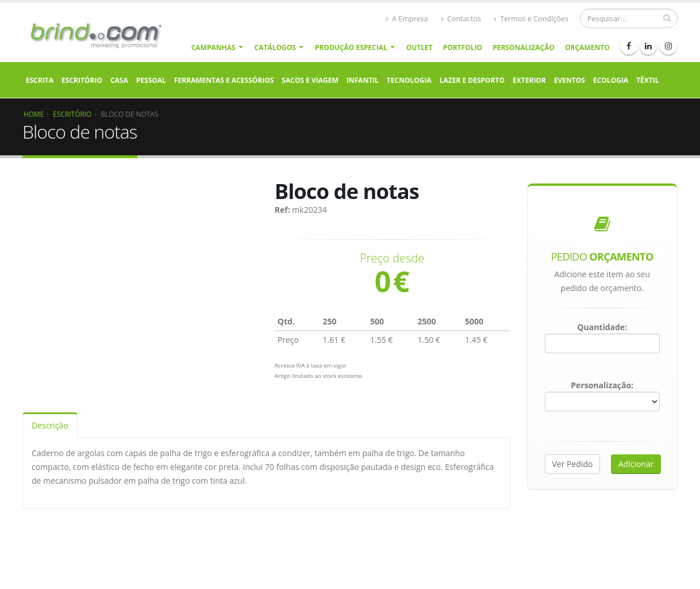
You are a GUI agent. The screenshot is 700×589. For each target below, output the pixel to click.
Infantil (363, 80)
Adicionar (636, 464)
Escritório (82, 80)
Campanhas (214, 47)
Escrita (40, 80)
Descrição (50, 425)
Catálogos (275, 47)
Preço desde (392, 258)
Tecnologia (409, 80)
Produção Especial (351, 47)
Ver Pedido (573, 464)
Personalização (524, 47)
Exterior (529, 80)
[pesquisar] (667, 18)
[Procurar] (629, 18)
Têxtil (647, 80)
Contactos (461, 19)
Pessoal (151, 80)
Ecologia (611, 80)
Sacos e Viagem (310, 80)
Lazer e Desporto (472, 80)
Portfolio (463, 47)
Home (34, 114)
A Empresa (407, 19)
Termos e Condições (531, 19)
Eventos (570, 80)
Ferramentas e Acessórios (224, 80)
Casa (119, 80)
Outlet (420, 47)
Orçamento (587, 47)
